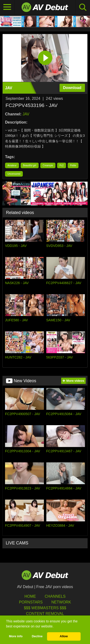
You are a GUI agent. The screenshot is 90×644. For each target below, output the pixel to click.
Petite (73, 165)
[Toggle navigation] (7, 7)
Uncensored (14, 174)
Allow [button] (64, 636)
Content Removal (45, 614)
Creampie (48, 165)
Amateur (12, 165)
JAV (26, 114)
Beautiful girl (30, 165)
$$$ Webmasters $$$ (45, 608)
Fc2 (62, 165)
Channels (55, 596)
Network (61, 602)
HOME (30, 596)
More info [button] (16, 636)
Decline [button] (37, 636)
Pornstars (31, 602)
